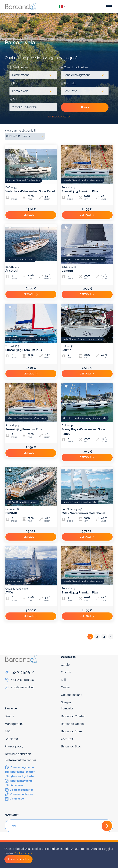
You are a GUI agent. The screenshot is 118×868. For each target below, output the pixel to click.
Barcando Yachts (72, 724)
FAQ (8, 731)
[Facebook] (20, 767)
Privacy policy (14, 746)
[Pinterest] (19, 790)
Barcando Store (71, 731)
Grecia (65, 687)
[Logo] (21, 6)
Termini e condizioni (18, 754)
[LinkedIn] (14, 798)
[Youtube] (20, 772)
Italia (64, 680)
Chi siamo (11, 739)
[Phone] (31, 672)
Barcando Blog (71, 746)
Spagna (66, 702)
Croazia (66, 672)
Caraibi (66, 665)
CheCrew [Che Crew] (67, 739)
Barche (10, 716)
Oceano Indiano (72, 695)
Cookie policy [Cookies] (23, 853)
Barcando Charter (73, 716)
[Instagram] (20, 776)
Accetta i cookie (18, 859)
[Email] (31, 687)
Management (14, 724)
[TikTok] (19, 794)
